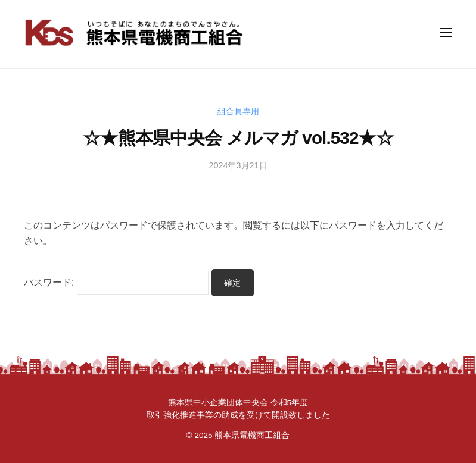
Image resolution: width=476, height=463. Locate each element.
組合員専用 (238, 111)
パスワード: (116, 282)
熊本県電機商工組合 (252, 435)
